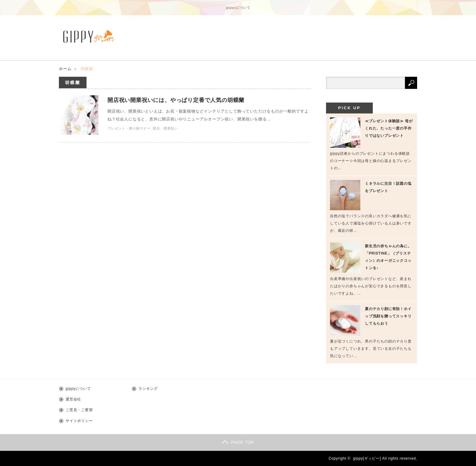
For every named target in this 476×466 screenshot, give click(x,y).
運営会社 (73, 399)
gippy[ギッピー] (367, 458)
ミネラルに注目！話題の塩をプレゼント (388, 187)
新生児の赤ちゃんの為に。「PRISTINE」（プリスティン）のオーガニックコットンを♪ (388, 257)
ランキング (148, 389)
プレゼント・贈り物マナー (129, 128)
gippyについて (238, 8)
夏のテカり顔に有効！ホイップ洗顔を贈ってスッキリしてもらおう (388, 316)
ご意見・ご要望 (79, 410)
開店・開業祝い (165, 128)
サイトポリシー (79, 421)
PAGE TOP (238, 442)
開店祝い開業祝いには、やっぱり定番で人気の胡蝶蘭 (176, 100)
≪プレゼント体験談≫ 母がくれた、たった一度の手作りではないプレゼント (389, 128)
